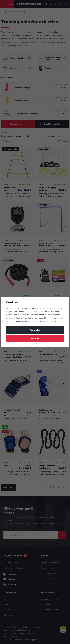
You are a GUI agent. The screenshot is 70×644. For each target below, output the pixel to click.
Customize (35, 330)
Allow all (35, 339)
